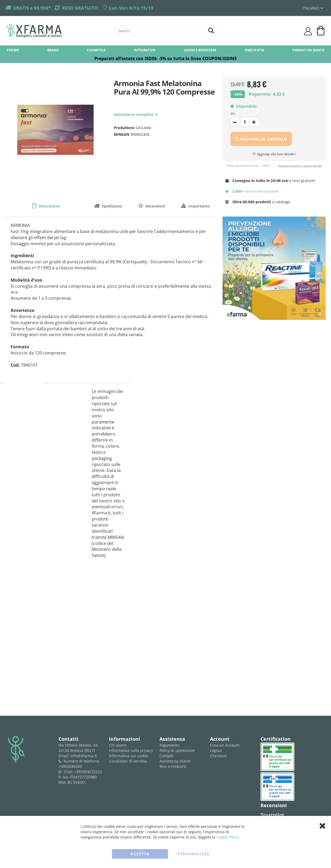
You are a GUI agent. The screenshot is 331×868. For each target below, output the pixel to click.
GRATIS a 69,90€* (32, 8)
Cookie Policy (228, 837)
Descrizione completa (136, 114)
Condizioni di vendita (128, 761)
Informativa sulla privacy (131, 750)
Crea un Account (225, 745)
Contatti (167, 756)
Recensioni (155, 206)
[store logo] (58, 31)
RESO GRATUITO (80, 8)
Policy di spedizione (177, 750)
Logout (216, 750)
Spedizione (111, 206)
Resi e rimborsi (173, 766)
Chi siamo (118, 745)
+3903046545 (70, 766)
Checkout (218, 756)
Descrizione (49, 206)
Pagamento (169, 745)
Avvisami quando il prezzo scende (300, 166)
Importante (198, 206)
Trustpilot (272, 815)
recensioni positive (252, 191)
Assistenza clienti (175, 761)
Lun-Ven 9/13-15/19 (131, 8)
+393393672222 (88, 772)
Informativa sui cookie (129, 756)
